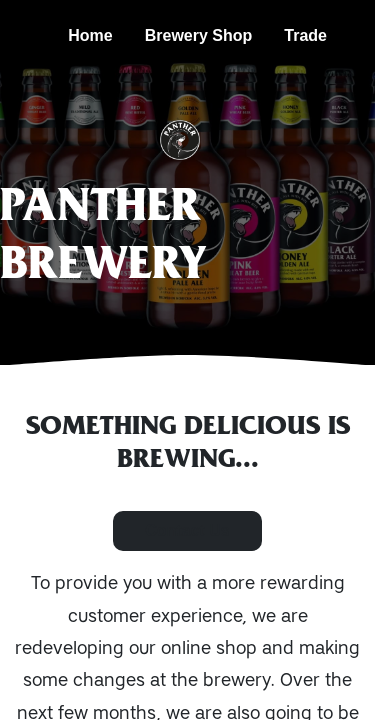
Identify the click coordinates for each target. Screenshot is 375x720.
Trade (305, 35)
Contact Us (187, 530)
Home (90, 35)
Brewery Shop (199, 35)
